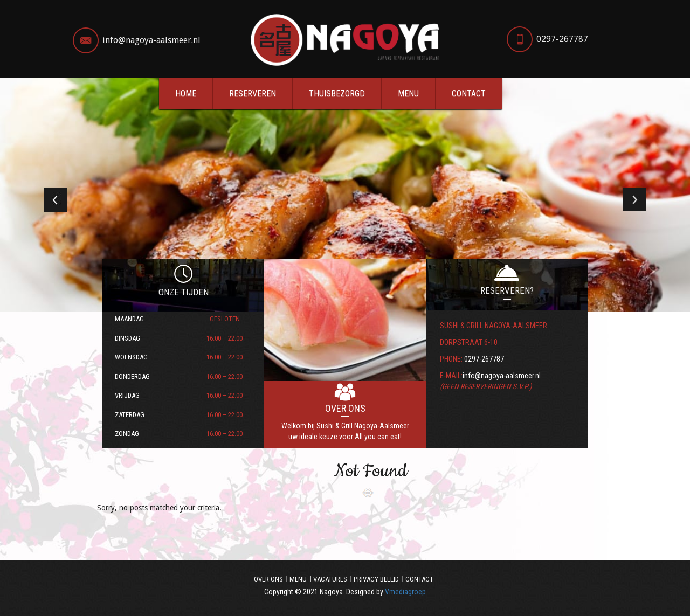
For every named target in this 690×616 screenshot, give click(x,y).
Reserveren (253, 94)
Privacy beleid (376, 579)
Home (186, 94)
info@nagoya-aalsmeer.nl (151, 40)
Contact (469, 94)
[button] (52, 195)
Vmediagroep (405, 592)
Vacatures (330, 579)
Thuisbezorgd (337, 94)
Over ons (268, 579)
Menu (408, 94)
